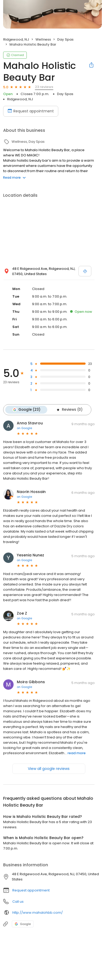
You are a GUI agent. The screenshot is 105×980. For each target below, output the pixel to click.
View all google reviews (49, 769)
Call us (18, 902)
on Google (24, 428)
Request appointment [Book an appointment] (31, 111)
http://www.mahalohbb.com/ (38, 913)
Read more (14, 177)
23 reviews (44, 87)
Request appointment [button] (31, 890)
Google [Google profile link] (23, 924)
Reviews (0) (69, 410)
